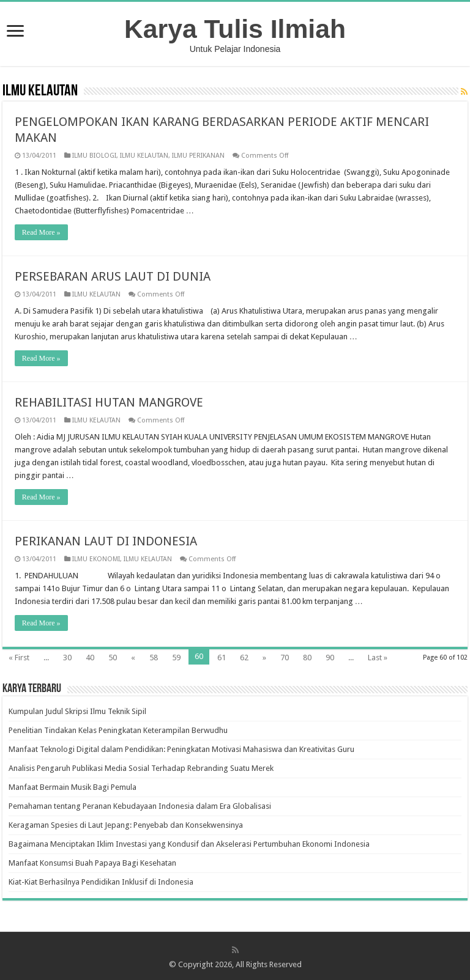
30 (67, 658)
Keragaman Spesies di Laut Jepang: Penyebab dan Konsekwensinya (126, 825)
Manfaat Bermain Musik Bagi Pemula (73, 787)
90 (330, 658)
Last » (378, 658)
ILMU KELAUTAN (144, 156)
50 (113, 658)
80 (307, 658)
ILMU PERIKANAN (198, 156)
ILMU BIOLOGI (94, 156)
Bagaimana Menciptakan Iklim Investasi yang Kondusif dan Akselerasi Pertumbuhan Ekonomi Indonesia (189, 844)
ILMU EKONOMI (96, 559)
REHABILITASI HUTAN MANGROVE (109, 402)
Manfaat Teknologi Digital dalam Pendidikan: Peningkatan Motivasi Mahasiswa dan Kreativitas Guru (181, 749)
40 (90, 658)
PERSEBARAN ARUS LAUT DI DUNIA (113, 276)
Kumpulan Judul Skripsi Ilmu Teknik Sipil (77, 711)
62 (244, 658)
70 (285, 658)
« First (19, 658)
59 (176, 658)
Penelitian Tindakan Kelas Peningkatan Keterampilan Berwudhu (118, 730)
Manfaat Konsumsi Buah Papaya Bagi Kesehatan (92, 863)
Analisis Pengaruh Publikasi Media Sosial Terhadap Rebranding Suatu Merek (141, 768)
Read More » (41, 232)
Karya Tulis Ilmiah (235, 29)
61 (222, 658)
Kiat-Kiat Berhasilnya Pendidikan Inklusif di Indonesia (101, 882)
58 (154, 658)
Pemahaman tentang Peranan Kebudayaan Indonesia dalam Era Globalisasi (140, 806)
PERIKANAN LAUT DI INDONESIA (106, 541)
